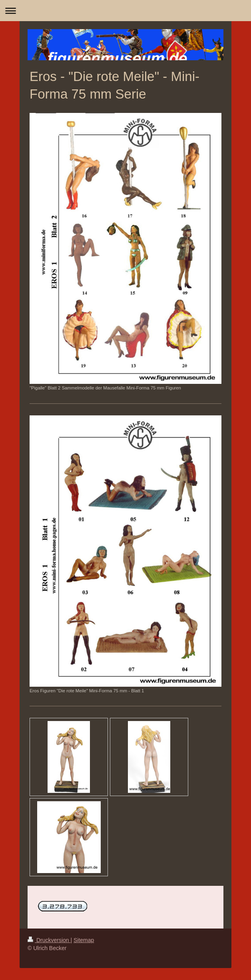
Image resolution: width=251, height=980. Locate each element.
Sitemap (84, 940)
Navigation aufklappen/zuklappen (125, 11)
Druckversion (49, 940)
